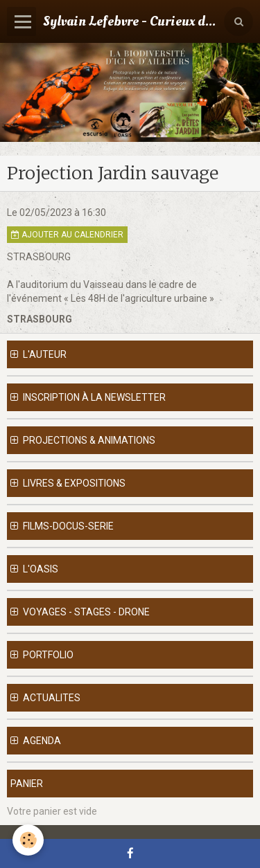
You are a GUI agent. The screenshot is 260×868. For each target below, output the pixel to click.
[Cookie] (28, 840)
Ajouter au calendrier (67, 235)
